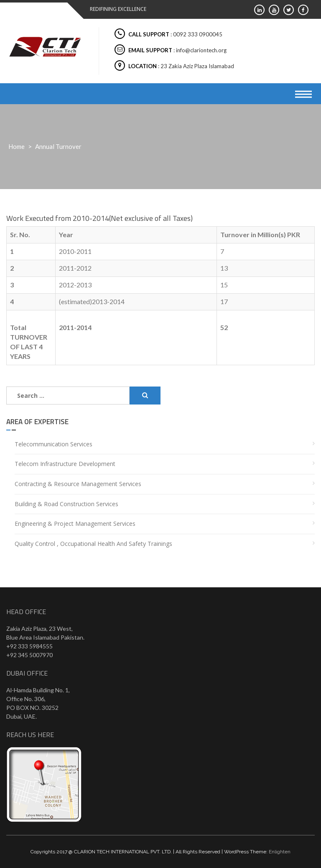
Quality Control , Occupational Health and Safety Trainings (93, 544)
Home (17, 146)
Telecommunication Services (53, 444)
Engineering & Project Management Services (75, 524)
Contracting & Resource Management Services (78, 484)
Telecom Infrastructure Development (65, 464)
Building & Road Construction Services (66, 504)
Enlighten (280, 852)
